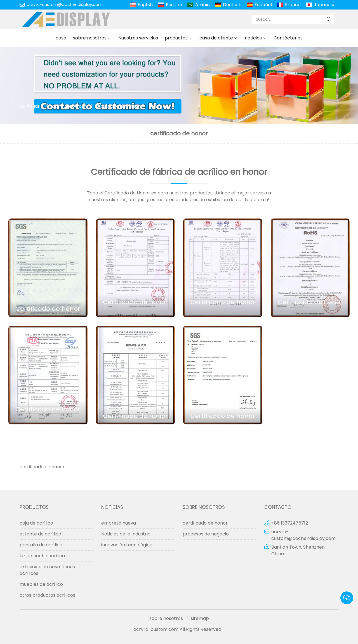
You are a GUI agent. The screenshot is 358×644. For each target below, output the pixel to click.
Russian (174, 5)
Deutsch (232, 5)
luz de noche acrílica (42, 556)
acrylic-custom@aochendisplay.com (64, 4)
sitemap (200, 618)
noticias (253, 38)
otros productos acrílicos (47, 595)
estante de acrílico (40, 534)
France (293, 5)
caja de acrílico (36, 523)
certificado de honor (117, 106)
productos (176, 38)
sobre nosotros (90, 38)
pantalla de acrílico (41, 545)
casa (61, 38)
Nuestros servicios (138, 38)
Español (263, 5)
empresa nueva (119, 523)
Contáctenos (288, 38)
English (145, 5)
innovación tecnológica (127, 545)
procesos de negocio (206, 534)
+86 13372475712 (290, 523)
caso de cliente (216, 38)
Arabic (202, 5)
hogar (33, 106)
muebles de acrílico (41, 584)
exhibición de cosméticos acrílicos (47, 570)
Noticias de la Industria (126, 534)
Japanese (325, 5)
